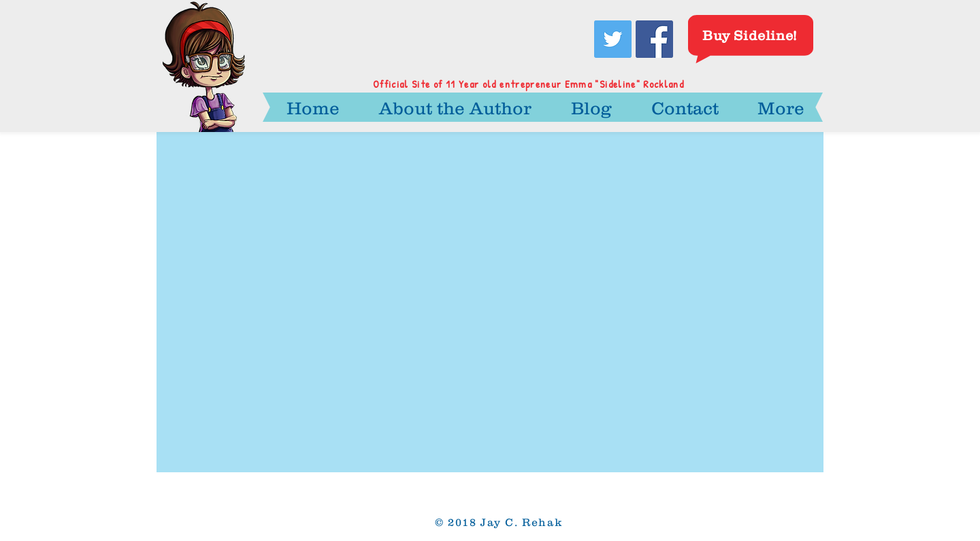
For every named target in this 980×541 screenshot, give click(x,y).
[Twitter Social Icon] (613, 39)
